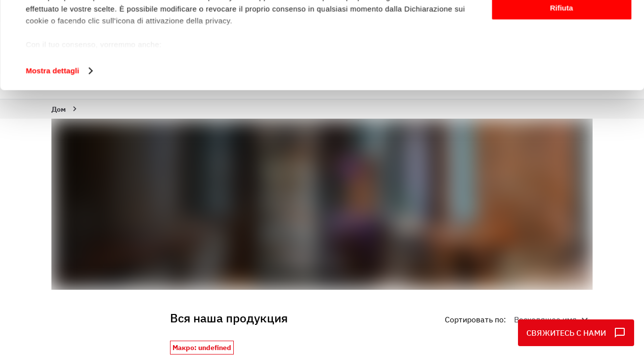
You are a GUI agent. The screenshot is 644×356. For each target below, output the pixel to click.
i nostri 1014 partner (85, 36)
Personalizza (562, 54)
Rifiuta (562, 82)
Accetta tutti (562, 24)
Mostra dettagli (52, 145)
